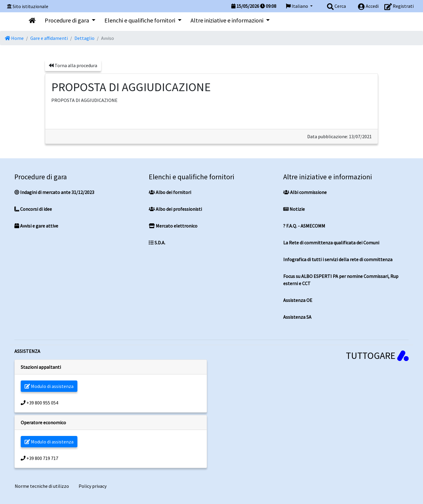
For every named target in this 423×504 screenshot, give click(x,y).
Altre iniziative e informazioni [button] (228, 20)
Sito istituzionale (30, 6)
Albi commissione (305, 192)
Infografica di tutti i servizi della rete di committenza (338, 259)
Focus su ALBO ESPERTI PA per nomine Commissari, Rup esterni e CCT (341, 280)
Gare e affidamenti (49, 38)
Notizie (294, 209)
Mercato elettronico (173, 226)
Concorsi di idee (33, 209)
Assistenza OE (298, 300)
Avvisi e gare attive (36, 226)
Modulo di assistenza (49, 386)
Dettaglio (84, 38)
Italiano (297, 6)
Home (14, 38)
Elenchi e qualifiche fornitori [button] (140, 20)
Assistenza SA (297, 317)
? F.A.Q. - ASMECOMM (304, 226)
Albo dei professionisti (175, 209)
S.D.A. (157, 243)
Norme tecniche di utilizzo (42, 486)
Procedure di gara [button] (67, 20)
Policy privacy (93, 486)
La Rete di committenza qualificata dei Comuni (331, 243)
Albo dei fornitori (170, 192)
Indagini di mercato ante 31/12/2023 (54, 192)
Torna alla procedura (73, 65)
